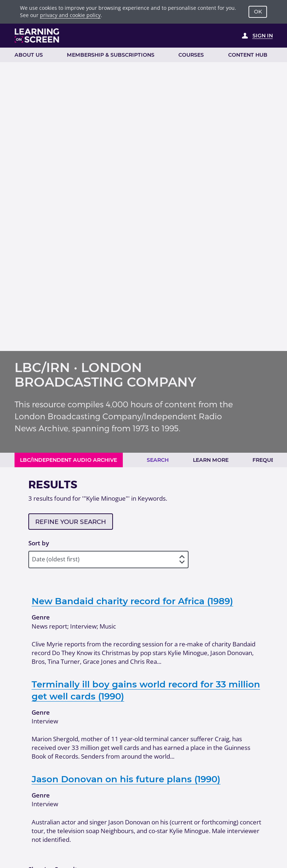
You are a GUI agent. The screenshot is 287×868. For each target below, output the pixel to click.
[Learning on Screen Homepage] (37, 35)
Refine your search (71, 522)
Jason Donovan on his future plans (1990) (126, 779)
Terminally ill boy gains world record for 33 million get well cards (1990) (146, 690)
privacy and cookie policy (70, 15)
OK (258, 12)
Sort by (39, 543)
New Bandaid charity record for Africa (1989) (132, 601)
